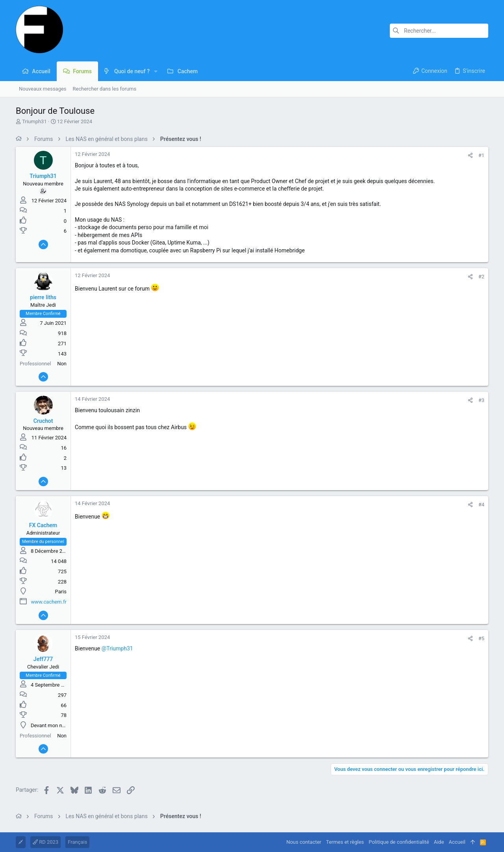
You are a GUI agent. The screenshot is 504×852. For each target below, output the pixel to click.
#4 (481, 505)
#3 (481, 400)
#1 (481, 155)
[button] (156, 71)
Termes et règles (345, 842)
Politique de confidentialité (399, 842)
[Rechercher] (439, 31)
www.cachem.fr (49, 602)
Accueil (457, 842)
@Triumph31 (117, 648)
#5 (481, 638)
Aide (439, 842)
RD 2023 (45, 842)
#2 (481, 277)
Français (77, 842)
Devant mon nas (49, 725)
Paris (61, 592)
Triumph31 (34, 121)
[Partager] (470, 155)
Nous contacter (304, 842)
